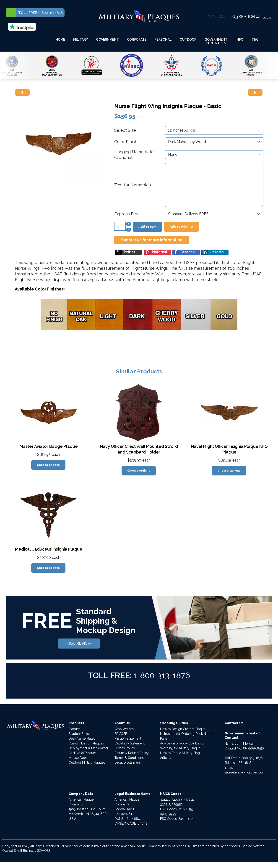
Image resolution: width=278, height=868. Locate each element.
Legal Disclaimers (128, 762)
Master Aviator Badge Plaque (49, 446)
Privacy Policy (125, 748)
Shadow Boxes (80, 734)
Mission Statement (128, 739)
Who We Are (124, 729)
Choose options (48, 465)
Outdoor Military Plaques (87, 762)
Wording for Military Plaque (180, 748)
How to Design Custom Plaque (183, 729)
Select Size (125, 130)
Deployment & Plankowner (88, 748)
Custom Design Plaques (86, 743)
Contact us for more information (152, 240)
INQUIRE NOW (79, 643)
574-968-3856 (253, 748)
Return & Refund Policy (132, 753)
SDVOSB (121, 734)
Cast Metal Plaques (83, 753)
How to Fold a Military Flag (180, 753)
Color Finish (126, 142)
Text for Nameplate (133, 185)
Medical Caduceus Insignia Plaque (49, 549)
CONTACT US (221, 17)
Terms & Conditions (129, 758)
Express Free (127, 214)
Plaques (74, 729)
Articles (166, 758)
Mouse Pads (78, 758)
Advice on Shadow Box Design (183, 743)
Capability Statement (130, 743)
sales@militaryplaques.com (245, 772)
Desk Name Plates (82, 739)
